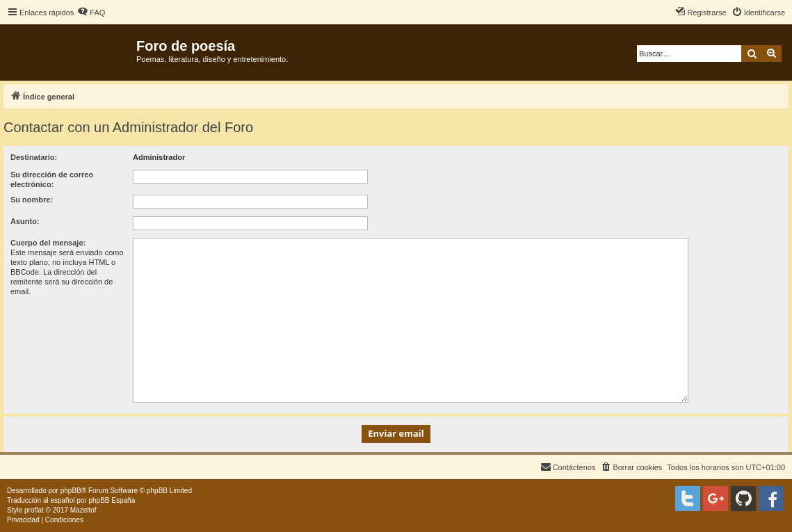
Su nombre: (32, 200)
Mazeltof (83, 510)
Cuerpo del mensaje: (48, 243)
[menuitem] (91, 13)
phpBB (71, 491)
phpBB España (112, 500)
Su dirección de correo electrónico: (52, 179)
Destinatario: (34, 157)
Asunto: (25, 221)
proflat (34, 510)
